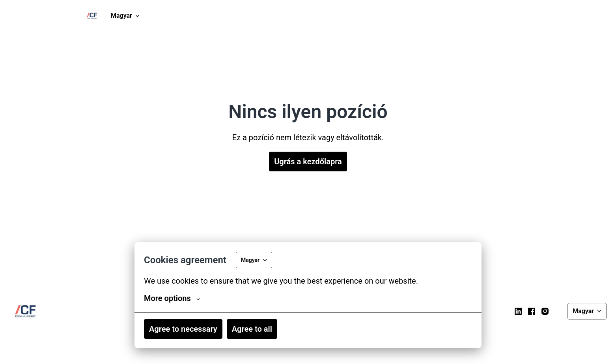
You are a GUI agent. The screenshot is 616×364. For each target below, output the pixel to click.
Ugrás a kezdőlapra (308, 162)
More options (172, 298)
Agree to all (252, 329)
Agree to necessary (183, 329)
